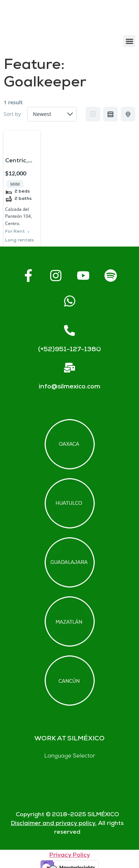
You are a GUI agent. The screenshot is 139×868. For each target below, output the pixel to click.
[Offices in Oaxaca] (70, 444)
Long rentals (20, 241)
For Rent (15, 232)
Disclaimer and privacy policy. (54, 824)
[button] (129, 41)
